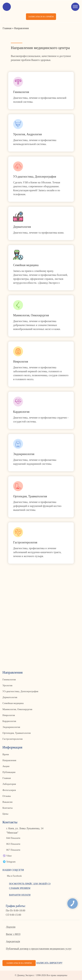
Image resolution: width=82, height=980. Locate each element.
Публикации (9, 772)
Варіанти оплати (20, 895)
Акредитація (13, 941)
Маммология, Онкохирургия (17, 709)
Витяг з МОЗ (13, 934)
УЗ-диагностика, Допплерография (20, 691)
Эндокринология (11, 727)
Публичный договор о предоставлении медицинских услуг (39, 949)
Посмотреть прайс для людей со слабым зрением (30, 886)
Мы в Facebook (14, 876)
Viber (9, 856)
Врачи (6, 754)
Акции (6, 766)
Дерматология (10, 697)
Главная (7, 778)
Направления (9, 760)
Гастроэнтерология (12, 739)
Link (41, 91)
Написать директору (49, 963)
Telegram (11, 862)
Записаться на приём (41, 17)
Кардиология (9, 721)
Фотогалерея (9, 790)
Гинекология (9, 679)
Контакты (8, 808)
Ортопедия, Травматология (17, 733)
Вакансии (7, 802)
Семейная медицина (13, 703)
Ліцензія (11, 927)
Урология (7, 685)
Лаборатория (9, 784)
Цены (5, 814)
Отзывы (7, 796)
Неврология (9, 715)
